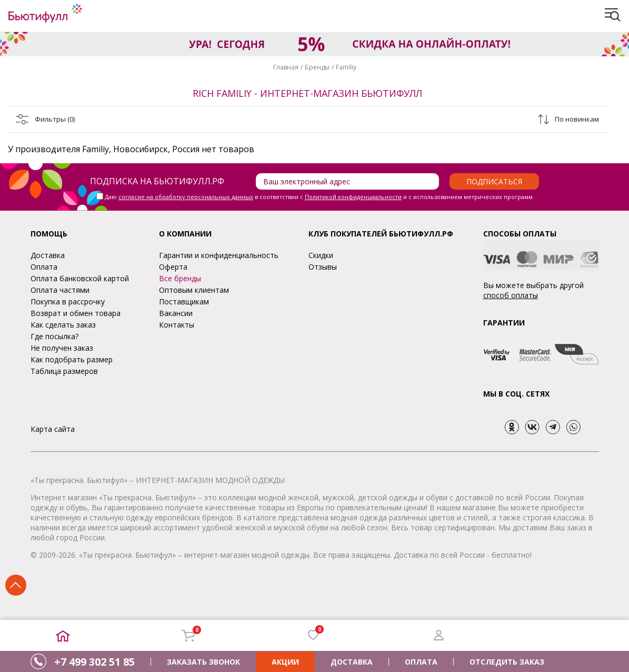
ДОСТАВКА (352, 662)
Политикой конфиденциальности (353, 197)
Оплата (44, 267)
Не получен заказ (62, 348)
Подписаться (494, 181)
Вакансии (176, 313)
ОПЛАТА (421, 662)
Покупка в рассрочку (68, 302)
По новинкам (577, 119)
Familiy (346, 67)
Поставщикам (184, 302)
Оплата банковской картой (80, 278)
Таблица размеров (64, 371)
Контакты (177, 325)
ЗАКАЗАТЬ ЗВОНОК (203, 662)
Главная (286, 67)
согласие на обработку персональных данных (186, 197)
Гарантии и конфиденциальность (219, 255)
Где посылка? (54, 336)
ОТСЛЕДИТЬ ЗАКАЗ (507, 662)
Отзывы (323, 267)
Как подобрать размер (72, 359)
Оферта (173, 267)
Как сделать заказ (63, 325)
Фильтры (55, 119)
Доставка (48, 255)
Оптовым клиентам (194, 290)
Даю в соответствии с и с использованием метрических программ (319, 197)
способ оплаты (511, 295)
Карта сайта (53, 429)
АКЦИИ (285, 662)
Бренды (317, 67)
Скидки (321, 255)
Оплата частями (60, 290)
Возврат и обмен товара (76, 313)
